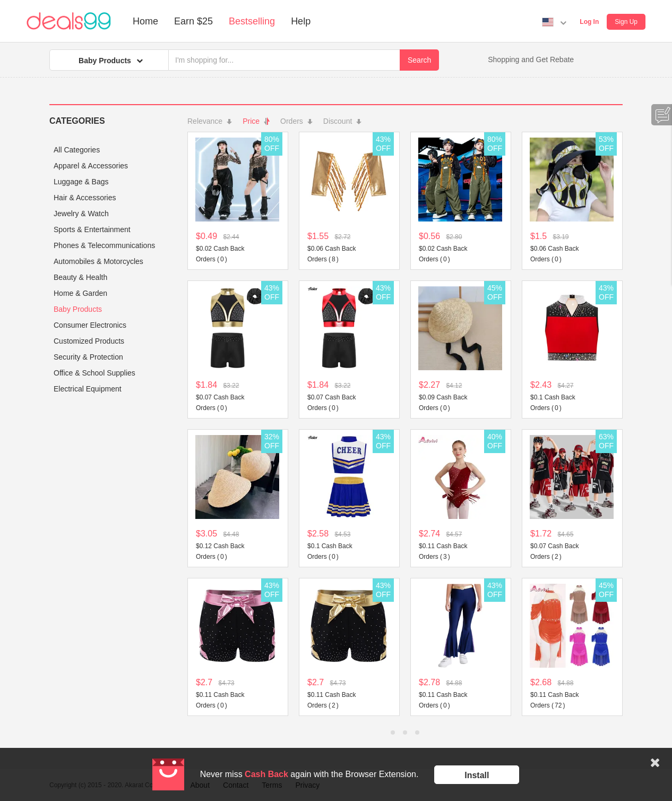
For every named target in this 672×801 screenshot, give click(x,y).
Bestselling (252, 21)
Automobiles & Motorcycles (98, 261)
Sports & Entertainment (92, 229)
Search (419, 60)
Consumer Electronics (90, 325)
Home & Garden (80, 293)
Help (301, 21)
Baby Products (78, 309)
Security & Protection (88, 357)
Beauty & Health (80, 277)
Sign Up (626, 22)
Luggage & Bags (81, 182)
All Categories (77, 150)
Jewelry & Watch (81, 214)
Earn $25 (193, 21)
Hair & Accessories (85, 198)
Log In (589, 22)
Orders (296, 121)
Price (256, 121)
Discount (342, 121)
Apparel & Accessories (91, 166)
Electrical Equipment (88, 389)
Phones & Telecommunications (104, 245)
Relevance (210, 121)
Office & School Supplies (94, 373)
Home (145, 21)
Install (477, 775)
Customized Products (89, 341)
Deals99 (69, 21)
